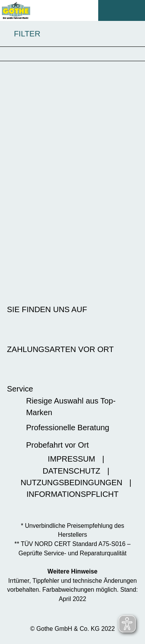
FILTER (20, 34)
